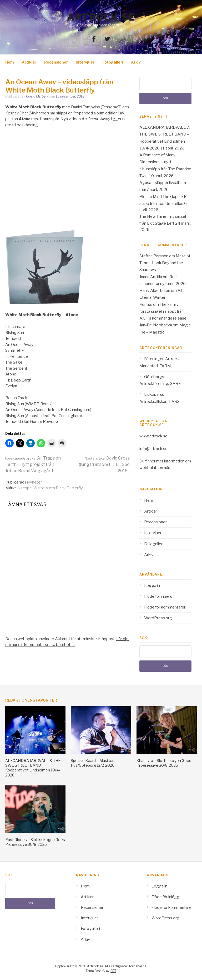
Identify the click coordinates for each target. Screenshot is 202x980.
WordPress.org (158, 618)
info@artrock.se (153, 449)
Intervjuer (85, 62)
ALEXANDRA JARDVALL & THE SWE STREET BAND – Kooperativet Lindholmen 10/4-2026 (33, 768)
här (166, 468)
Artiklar (29, 62)
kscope (25, 488)
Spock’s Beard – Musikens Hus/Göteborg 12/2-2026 (94, 763)
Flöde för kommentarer (165, 607)
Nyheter (34, 482)
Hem (10, 62)
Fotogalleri (113, 62)
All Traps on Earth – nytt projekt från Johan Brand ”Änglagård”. (33, 464)
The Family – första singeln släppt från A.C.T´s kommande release (163, 312)
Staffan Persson (154, 256)
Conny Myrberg (37, 96)
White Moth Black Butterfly (58, 488)
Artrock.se (101, 17)
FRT (113, 971)
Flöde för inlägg (158, 596)
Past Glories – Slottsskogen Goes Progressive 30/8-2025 (35, 842)
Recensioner (56, 62)
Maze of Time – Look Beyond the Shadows (165, 263)
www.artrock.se (153, 436)
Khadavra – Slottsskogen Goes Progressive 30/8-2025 (164, 763)
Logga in (152, 586)
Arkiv (136, 62)
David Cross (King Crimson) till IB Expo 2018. (104, 464)
